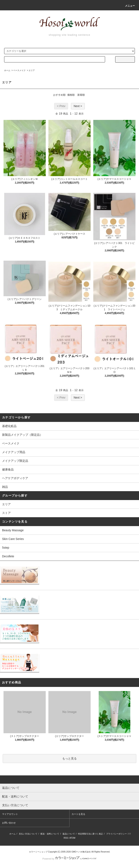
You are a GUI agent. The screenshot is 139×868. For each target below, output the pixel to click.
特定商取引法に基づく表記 (90, 834)
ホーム (7, 70)
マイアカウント (10, 814)
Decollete (8, 556)
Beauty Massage (13, 530)
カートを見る (78, 814)
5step (6, 548)
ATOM (72, 838)
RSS (66, 838)
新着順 (81, 95)
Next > (78, 106)
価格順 (71, 95)
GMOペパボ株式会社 (81, 852)
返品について (69, 834)
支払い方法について (28, 834)
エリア (32, 70)
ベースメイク (19, 70)
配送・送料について (50, 834)
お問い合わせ (9, 823)
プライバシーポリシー (116, 834)
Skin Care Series (13, 539)
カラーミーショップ (38, 852)
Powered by (69, 859)
